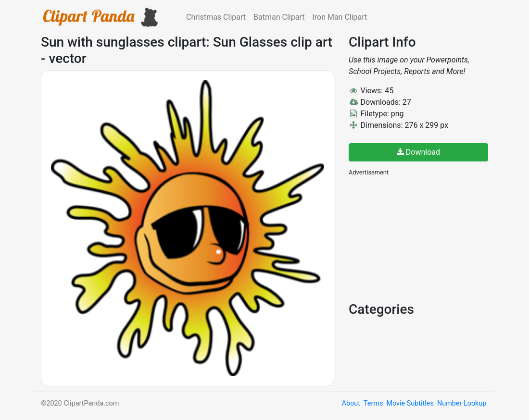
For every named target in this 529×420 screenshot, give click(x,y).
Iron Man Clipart (340, 17)
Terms (373, 403)
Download (418, 152)
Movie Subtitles (410, 403)
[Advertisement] (421, 238)
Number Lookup (462, 403)
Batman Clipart (279, 17)
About (351, 403)
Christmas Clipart (216, 17)
